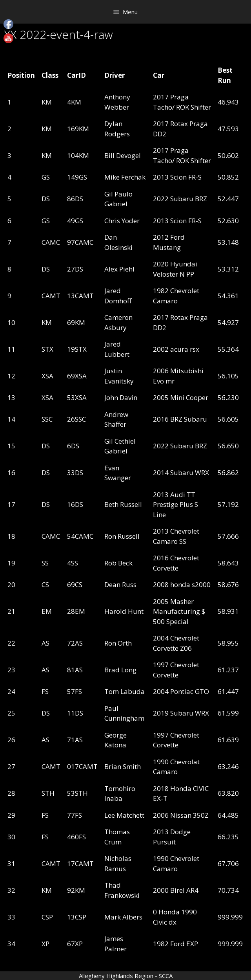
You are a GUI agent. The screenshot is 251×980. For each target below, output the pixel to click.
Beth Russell (123, 504)
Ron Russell (122, 536)
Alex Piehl (119, 269)
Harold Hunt (124, 611)
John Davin (121, 397)
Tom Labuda (125, 691)
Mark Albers (123, 917)
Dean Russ (120, 585)
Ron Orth (118, 643)
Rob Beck (118, 563)
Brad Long (120, 670)
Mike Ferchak (125, 177)
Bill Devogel (123, 155)
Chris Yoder (122, 221)
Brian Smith (123, 766)
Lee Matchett (124, 815)
